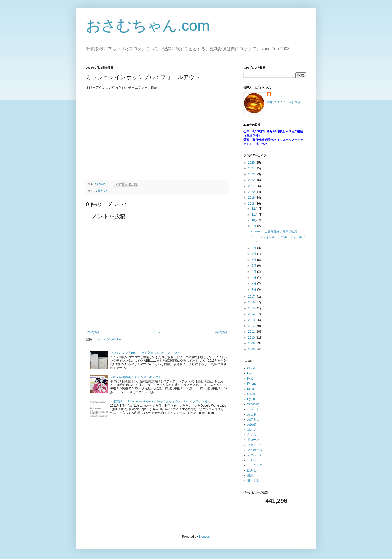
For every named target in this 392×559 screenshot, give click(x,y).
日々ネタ (103, 191)
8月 (254, 248)
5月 (254, 266)
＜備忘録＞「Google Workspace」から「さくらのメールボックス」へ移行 (160, 401)
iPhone (252, 384)
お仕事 (252, 414)
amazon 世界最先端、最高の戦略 (274, 231)
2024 (252, 168)
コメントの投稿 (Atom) (109, 339)
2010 (252, 338)
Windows (253, 404)
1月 (254, 289)
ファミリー (255, 445)
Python (252, 399)
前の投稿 (221, 332)
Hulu (250, 373)
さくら (252, 435)
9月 (254, 226)
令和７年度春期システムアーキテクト (136, 377)
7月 (254, 254)
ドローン (253, 440)
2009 (252, 343)
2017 (252, 297)
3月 (254, 277)
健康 (250, 475)
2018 (252, 204)
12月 (255, 209)
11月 (255, 215)
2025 (252, 163)
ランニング (255, 465)
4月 (254, 272)
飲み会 (252, 470)
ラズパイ (253, 460)
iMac (250, 379)
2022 (252, 180)
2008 (252, 349)
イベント (253, 409)
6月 (254, 260)
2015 (252, 308)
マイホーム (255, 450)
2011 (252, 332)
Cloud (251, 368)
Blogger (204, 537)
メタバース (255, 455)
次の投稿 (93, 332)
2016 (252, 302)
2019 (252, 198)
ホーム (157, 332)
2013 (252, 320)
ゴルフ (252, 430)
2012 (252, 326)
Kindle (251, 389)
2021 (252, 186)
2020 (252, 192)
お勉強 (252, 424)
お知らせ (253, 419)
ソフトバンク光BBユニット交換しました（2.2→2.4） (146, 353)
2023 (252, 174)
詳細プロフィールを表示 (284, 102)
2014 (252, 314)
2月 (254, 283)
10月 (255, 220)
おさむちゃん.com (148, 25)
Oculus (252, 394)
